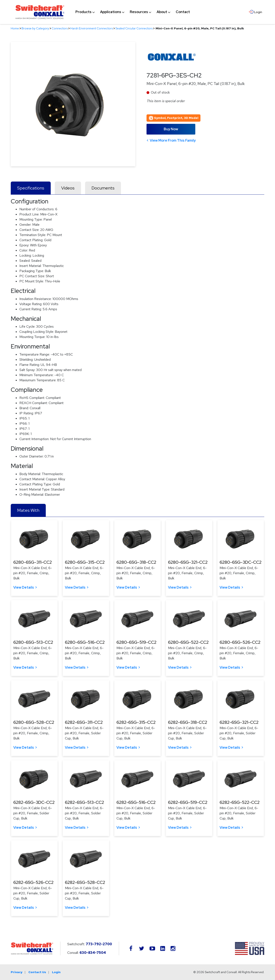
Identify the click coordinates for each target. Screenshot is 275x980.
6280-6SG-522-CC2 (188, 642)
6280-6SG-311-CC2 (33, 562)
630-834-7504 (93, 953)
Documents (103, 188)
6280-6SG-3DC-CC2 (241, 562)
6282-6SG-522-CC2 (240, 802)
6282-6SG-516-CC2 (136, 802)
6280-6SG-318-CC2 (136, 562)
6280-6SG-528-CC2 (34, 722)
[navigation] (133, 12)
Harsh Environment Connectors (92, 28)
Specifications (31, 188)
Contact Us (37, 972)
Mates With (28, 510)
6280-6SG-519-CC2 (136, 642)
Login (56, 972)
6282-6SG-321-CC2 (239, 722)
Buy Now (171, 129)
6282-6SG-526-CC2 (33, 882)
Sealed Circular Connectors (134, 28)
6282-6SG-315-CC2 (136, 722)
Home (15, 28)
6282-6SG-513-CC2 (84, 802)
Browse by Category (35, 28)
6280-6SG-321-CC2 (188, 562)
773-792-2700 (99, 944)
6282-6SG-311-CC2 (84, 722)
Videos (68, 188)
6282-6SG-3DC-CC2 (34, 802)
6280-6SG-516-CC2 (85, 642)
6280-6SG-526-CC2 (240, 642)
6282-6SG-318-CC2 (188, 722)
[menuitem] (83, 12)
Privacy (17, 972)
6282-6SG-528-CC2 (85, 882)
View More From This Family (173, 140)
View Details (24, 587)
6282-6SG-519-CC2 (188, 802)
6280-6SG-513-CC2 (33, 642)
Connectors (60, 28)
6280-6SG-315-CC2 (85, 562)
